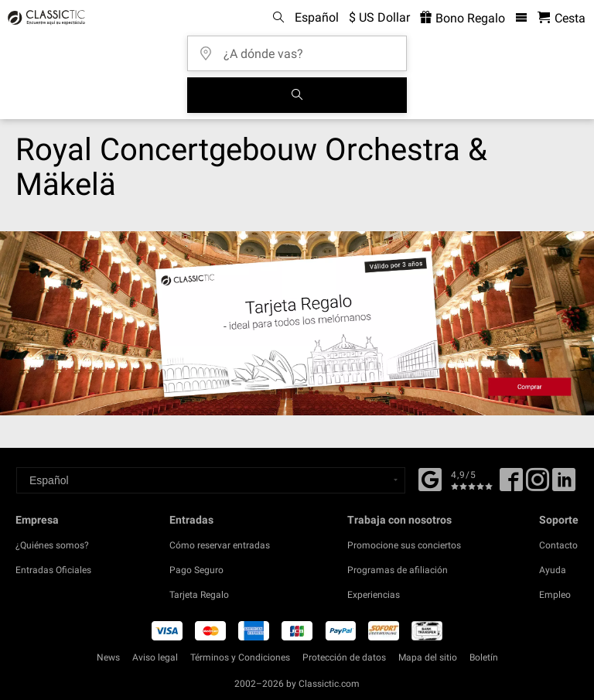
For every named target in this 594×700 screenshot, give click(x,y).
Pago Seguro (196, 570)
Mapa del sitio (428, 657)
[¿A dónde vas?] (302, 48)
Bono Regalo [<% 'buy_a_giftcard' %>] (463, 18)
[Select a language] (211, 480)
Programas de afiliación (398, 570)
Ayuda (553, 570)
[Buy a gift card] (297, 323)
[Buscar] (297, 95)
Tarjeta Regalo (199, 595)
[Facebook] (430, 478)
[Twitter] (538, 485)
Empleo (555, 595)
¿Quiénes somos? (52, 545)
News (108, 657)
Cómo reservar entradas (220, 545)
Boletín (484, 657)
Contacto (558, 545)
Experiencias (374, 595)
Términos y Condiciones (240, 657)
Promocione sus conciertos (404, 545)
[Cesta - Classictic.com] (562, 18)
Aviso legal (155, 657)
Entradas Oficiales (53, 570)
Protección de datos (344, 657)
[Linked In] (564, 485)
